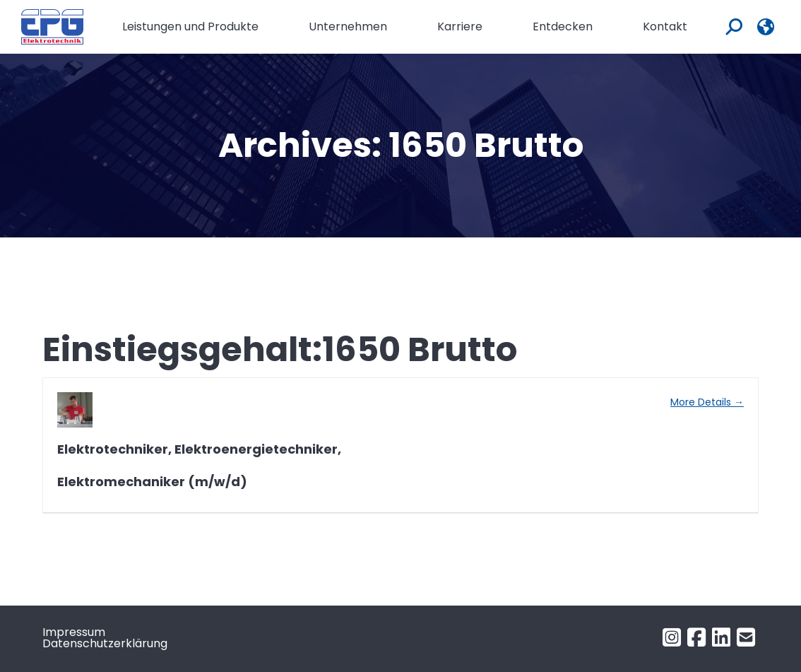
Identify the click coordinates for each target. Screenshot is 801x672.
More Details (707, 402)
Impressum (74, 632)
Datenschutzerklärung (105, 643)
